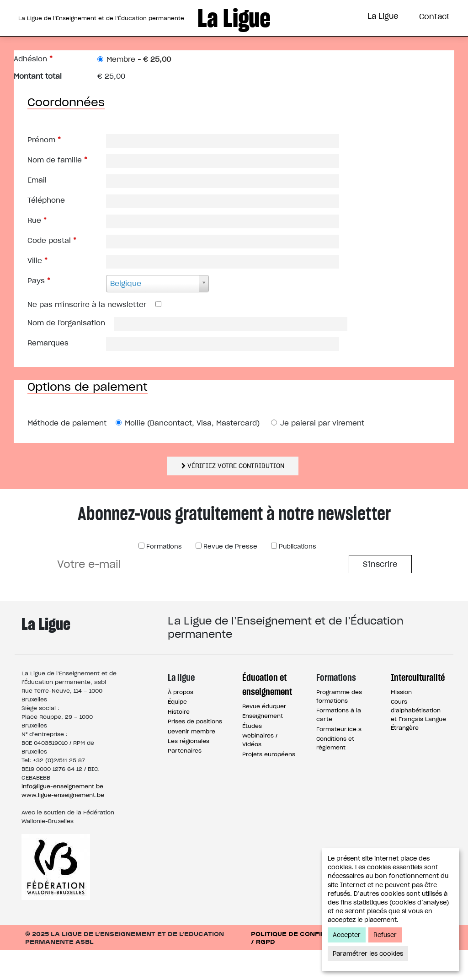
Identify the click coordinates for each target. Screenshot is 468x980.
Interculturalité (342, 52)
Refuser (385, 935)
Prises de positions (195, 751)
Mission (401, 722)
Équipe (177, 732)
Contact (434, 16)
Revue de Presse (229, 577)
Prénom (44, 170)
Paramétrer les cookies (368, 954)
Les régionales (189, 771)
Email (37, 210)
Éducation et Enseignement (150, 52)
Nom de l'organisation (66, 353)
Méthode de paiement (67, 453)
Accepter (347, 935)
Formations (258, 52)
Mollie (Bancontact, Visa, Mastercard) (192, 453)
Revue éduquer (264, 736)
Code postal (52, 271)
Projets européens (269, 784)
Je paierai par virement (322, 453)
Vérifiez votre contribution (233, 496)
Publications (297, 577)
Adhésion (33, 89)
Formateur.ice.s (339, 759)
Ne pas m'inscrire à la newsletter (87, 335)
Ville (37, 291)
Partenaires (185, 781)
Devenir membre (191, 762)
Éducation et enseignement (267, 715)
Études (252, 756)
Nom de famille (57, 190)
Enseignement (263, 746)
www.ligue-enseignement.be (63, 825)
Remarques (48, 373)
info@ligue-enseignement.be (62, 816)
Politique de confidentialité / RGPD (306, 968)
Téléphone (46, 230)
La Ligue (383, 16)
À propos (181, 722)
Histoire (179, 742)
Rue (37, 250)
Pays (39, 311)
